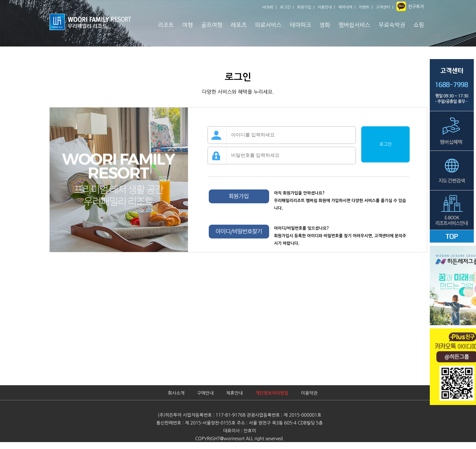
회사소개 (176, 393)
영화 (325, 25)
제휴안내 (234, 393)
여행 (188, 25)
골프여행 (212, 25)
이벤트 (364, 7)
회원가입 (304, 7)
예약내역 (345, 7)
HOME (268, 7)
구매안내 (205, 393)
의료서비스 (268, 25)
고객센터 (383, 7)
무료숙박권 (392, 25)
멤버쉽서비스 (354, 25)
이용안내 (325, 7)
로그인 (285, 7)
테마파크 (301, 25)
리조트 (166, 25)
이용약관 (309, 393)
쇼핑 (419, 25)
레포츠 (239, 25)
